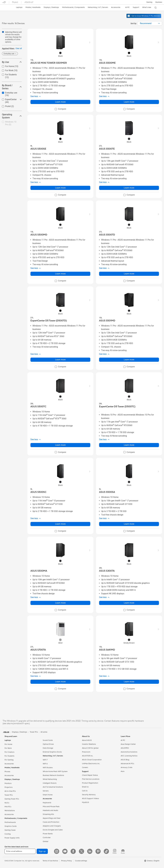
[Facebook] (73, 851)
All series (44, 732)
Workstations (10, 811)
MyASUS (85, 802)
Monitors (8, 783)
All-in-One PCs (10, 791)
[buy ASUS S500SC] (38, 492)
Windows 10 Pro (11, 123)
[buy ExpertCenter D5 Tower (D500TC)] (117, 407)
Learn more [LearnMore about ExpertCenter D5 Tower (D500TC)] (129, 445)
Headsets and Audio (50, 810)
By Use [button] (12, 62)
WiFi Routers (48, 768)
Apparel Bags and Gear (52, 818)
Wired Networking (50, 779)
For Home (8, 744)
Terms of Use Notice (50, 861)
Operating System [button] (12, 116)
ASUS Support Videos (90, 799)
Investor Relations (89, 744)
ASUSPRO (125, 748)
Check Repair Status (90, 775)
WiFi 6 (45, 764)
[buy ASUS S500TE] (107, 149)
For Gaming (9, 760)
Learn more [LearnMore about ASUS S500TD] (129, 274)
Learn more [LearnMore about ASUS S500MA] (60, 603)
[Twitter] (81, 851)
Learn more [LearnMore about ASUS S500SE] (60, 188)
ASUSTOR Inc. (88, 756)
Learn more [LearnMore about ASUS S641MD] (129, 682)
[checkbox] (11, 123)
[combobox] (150, 23)
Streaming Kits (48, 814)
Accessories (9, 764)
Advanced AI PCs (127, 764)
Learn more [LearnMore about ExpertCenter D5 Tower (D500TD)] (60, 360)
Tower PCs (9, 795)
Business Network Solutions (53, 775)
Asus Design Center (128, 744)
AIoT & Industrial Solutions (53, 787)
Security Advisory (89, 795)
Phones (7, 772)
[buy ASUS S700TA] (38, 650)
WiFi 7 (45, 760)
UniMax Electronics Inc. (91, 764)
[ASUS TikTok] (106, 851)
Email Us (85, 787)
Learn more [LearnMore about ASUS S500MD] (60, 274)
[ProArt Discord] (123, 851)
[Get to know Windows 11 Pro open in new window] (144, 18)
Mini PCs (8, 807)
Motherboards (10, 822)
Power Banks (48, 834)
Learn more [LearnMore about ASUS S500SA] (129, 524)
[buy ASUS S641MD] (107, 650)
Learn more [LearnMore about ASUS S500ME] (129, 102)
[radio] (60, 53)
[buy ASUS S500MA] (39, 571)
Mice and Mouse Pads (51, 807)
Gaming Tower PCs (12, 799)
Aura (123, 771)
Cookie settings (81, 861)
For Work (8, 748)
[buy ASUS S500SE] (38, 149)
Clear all (19, 48)
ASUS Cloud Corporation (92, 760)
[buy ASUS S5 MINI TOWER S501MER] (49, 63)
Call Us (85, 791)
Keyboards (47, 803)
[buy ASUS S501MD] (107, 321)
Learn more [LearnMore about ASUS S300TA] (129, 603)
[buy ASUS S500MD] (39, 235)
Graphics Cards (11, 826)
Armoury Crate (126, 767)
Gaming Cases (10, 830)
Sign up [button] (42, 851)
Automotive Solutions (129, 752)
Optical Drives (48, 744)
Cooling (8, 834)
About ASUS (87, 740)
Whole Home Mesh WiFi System (55, 771)
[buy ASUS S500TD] (107, 235)
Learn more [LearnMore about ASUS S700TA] (60, 682)
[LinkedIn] (90, 851)
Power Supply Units (12, 838)
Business (159, 2)
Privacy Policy (67, 861)
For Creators (9, 752)
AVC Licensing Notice (129, 756)
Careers (85, 767)
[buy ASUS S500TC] (38, 407)
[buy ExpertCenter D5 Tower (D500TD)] (49, 321)
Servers (46, 791)
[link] (6, 8)
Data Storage (48, 748)
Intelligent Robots (50, 783)
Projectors (9, 787)
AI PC (123, 740)
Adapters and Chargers (52, 826)
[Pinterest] (98, 851)
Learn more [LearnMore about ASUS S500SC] (60, 524)
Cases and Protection (51, 822)
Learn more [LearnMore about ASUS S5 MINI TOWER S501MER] (60, 102)
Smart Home (48, 795)
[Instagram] (57, 851)
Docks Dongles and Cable (53, 830)
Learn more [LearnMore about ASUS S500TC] (60, 445)
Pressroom (86, 752)
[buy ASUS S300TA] (107, 571)
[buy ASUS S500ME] (107, 63)
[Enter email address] (20, 851)
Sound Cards (48, 740)
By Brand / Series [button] (12, 87)
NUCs (7, 803)
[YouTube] (65, 851)
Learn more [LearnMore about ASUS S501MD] (129, 360)
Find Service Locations (91, 779)
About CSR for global (90, 748)
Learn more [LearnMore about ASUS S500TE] (129, 188)
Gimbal (45, 841)
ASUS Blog (125, 760)
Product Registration (90, 783)
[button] (149, 2)
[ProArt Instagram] (115, 851)
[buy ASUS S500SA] (107, 492)
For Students (9, 756)
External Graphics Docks (52, 752)
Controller (47, 838)
